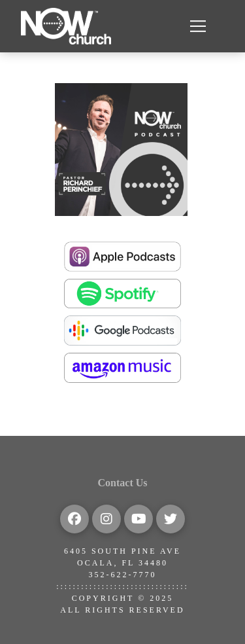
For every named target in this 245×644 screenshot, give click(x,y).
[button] (198, 26)
